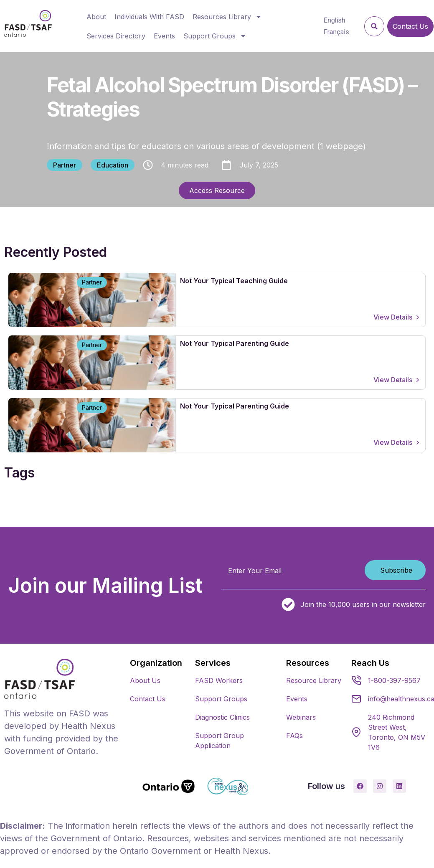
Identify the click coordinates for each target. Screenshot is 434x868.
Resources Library (227, 17)
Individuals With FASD (149, 17)
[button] (374, 26)
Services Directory (116, 36)
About (96, 17)
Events (164, 36)
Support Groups (215, 36)
